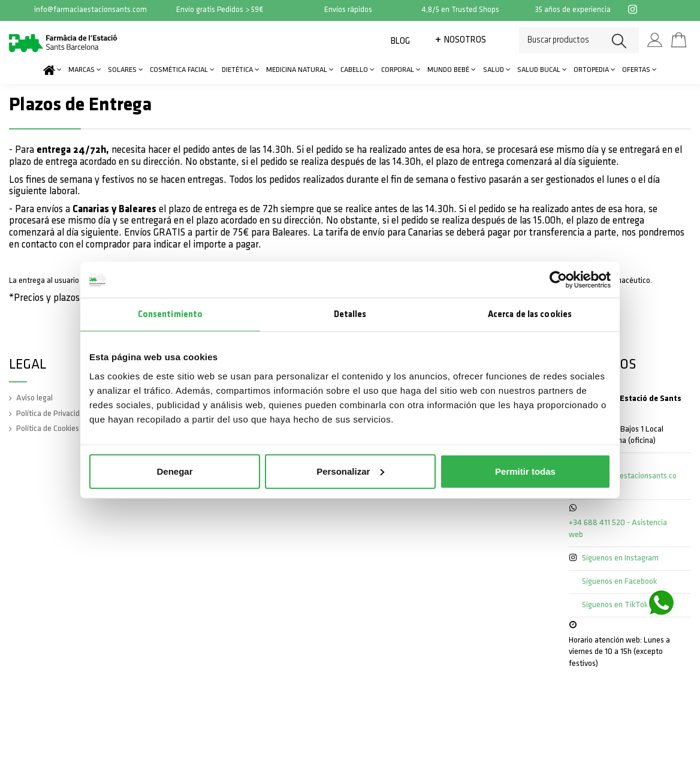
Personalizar (350, 471)
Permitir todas (525, 471)
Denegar (174, 471)
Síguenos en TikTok (615, 605)
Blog (400, 42)
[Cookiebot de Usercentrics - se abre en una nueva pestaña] (558, 280)
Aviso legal (34, 398)
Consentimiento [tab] (170, 315)
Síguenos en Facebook (619, 582)
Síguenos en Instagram (620, 558)
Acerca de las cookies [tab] (530, 315)
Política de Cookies (48, 429)
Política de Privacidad (52, 414)
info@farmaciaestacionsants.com (90, 10)
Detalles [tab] (350, 315)
